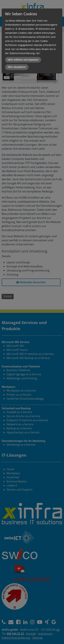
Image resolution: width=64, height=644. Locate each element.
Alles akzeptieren (17, 67)
